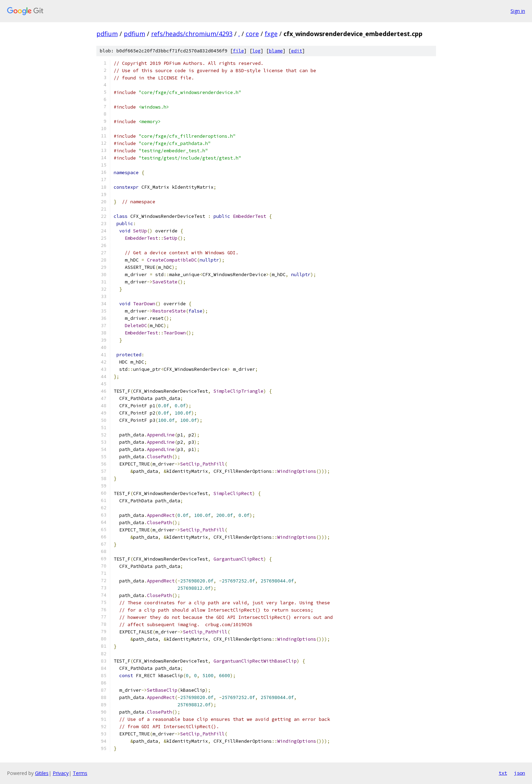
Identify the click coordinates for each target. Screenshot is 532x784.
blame (276, 51)
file (238, 51)
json (520, 773)
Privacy (61, 773)
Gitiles (42, 773)
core (252, 34)
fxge (271, 34)
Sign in (518, 11)
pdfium (107, 34)
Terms (80, 773)
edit (297, 51)
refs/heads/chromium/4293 (192, 34)
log (256, 51)
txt (503, 773)
